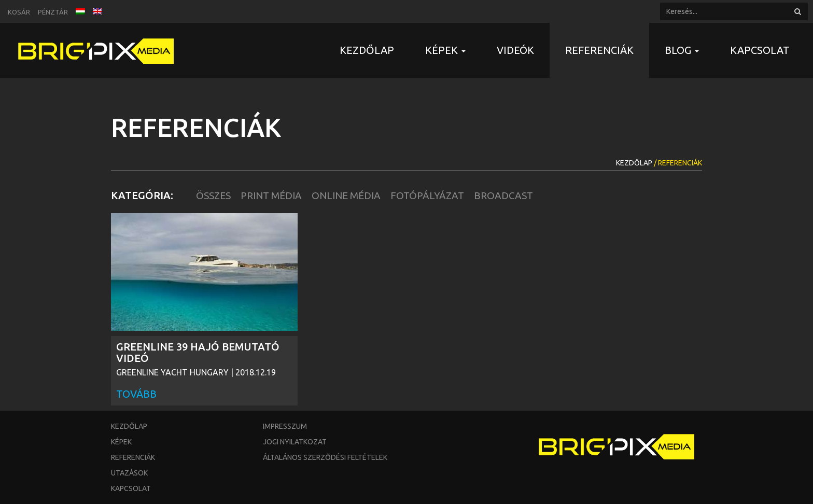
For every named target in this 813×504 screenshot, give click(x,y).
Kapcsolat (760, 50)
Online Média (346, 195)
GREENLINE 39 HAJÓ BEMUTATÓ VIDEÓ (198, 352)
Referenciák (599, 50)
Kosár (19, 12)
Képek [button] (445, 50)
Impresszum (285, 426)
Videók (515, 50)
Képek (121, 442)
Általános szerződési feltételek (325, 457)
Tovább (136, 394)
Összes (213, 195)
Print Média (271, 195)
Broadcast (503, 195)
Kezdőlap (367, 50)
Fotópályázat (427, 195)
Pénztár (53, 12)
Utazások (129, 473)
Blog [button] (682, 50)
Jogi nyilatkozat (295, 442)
